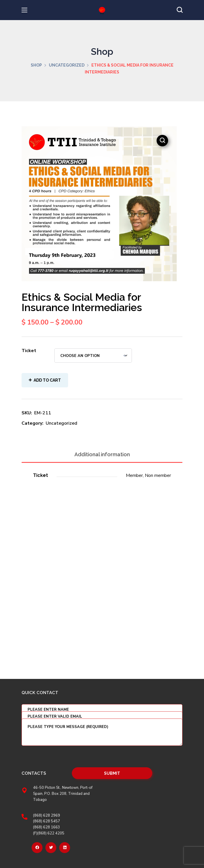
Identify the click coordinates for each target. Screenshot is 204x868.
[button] (180, 10)
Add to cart (47, 380)
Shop (36, 65)
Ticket (29, 351)
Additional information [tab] (102, 454)
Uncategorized (67, 65)
